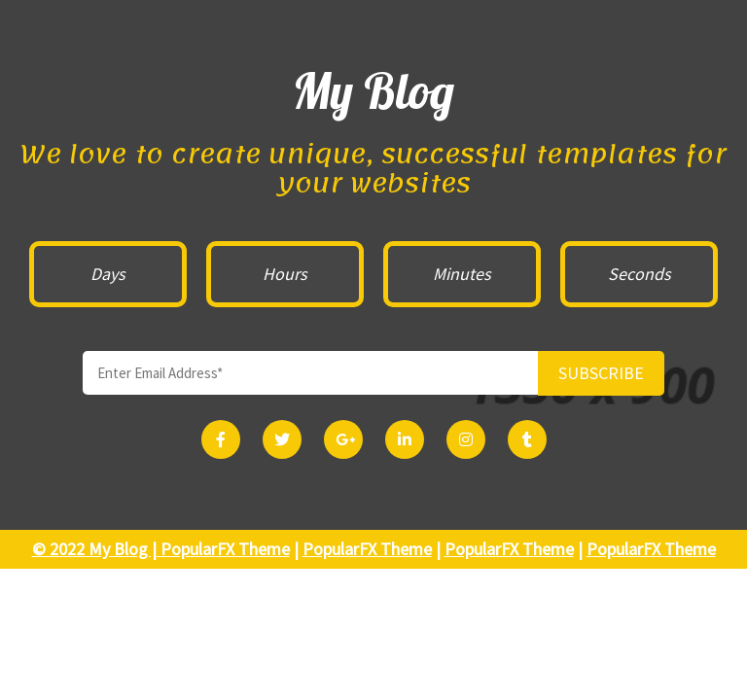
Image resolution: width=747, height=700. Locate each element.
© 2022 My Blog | (96, 549)
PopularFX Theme (225, 549)
